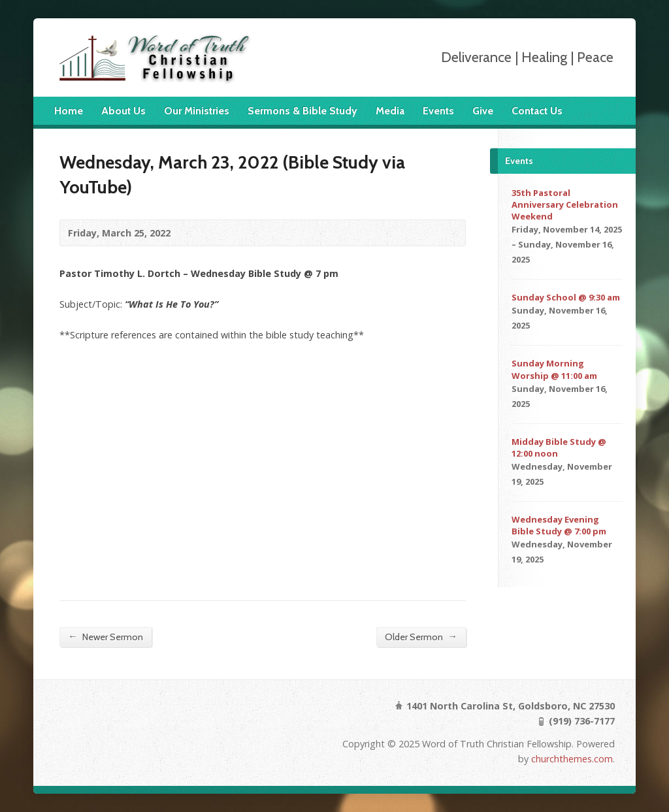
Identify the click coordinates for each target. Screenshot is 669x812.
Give (483, 111)
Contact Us (537, 111)
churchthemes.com (572, 759)
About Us (123, 111)
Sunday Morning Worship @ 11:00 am (554, 369)
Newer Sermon (105, 637)
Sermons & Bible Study (302, 111)
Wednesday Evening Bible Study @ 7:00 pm (559, 525)
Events (438, 111)
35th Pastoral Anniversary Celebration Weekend (565, 204)
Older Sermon (421, 637)
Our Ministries (197, 111)
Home (69, 111)
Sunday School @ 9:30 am (566, 297)
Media (390, 111)
